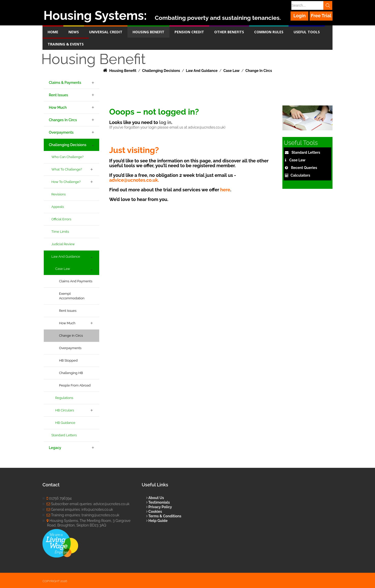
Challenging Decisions (68, 145)
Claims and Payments (76, 281)
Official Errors (61, 219)
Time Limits (60, 232)
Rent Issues (58, 95)
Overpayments (61, 132)
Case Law (63, 269)
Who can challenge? (68, 157)
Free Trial (321, 16)
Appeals (58, 207)
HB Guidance (65, 423)
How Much (58, 107)
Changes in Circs (63, 120)
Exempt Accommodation (72, 296)
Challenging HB (71, 373)
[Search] (311, 5)
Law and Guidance (66, 257)
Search (328, 5)
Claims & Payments (65, 83)
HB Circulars (65, 410)
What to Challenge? (67, 169)
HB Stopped (68, 360)
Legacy (55, 448)
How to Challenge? (66, 182)
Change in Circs (71, 336)
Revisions (59, 194)
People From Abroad (75, 385)
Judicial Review (63, 244)
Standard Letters (64, 435)
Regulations (64, 398)
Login (300, 16)
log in (165, 122)
